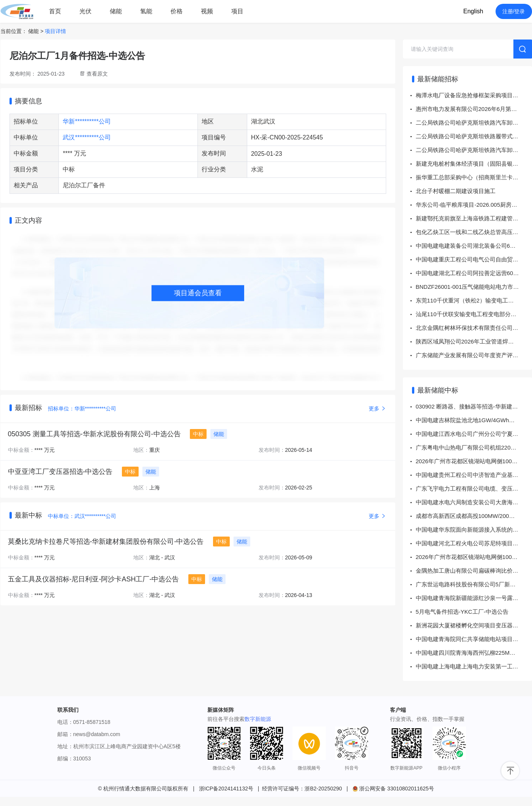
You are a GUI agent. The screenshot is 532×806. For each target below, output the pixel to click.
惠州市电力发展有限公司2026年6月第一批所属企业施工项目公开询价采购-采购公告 (474, 109)
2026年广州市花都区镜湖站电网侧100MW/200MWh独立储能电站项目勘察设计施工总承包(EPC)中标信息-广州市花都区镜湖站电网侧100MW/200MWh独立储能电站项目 (474, 461)
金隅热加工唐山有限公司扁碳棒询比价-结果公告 (474, 571)
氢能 (146, 11)
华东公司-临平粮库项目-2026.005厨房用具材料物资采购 (474, 205)
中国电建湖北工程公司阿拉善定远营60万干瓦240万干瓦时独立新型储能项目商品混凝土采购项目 (474, 273)
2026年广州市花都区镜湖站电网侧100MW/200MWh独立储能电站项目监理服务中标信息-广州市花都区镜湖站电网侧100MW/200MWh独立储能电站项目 (474, 557)
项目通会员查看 (198, 293)
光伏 (85, 11)
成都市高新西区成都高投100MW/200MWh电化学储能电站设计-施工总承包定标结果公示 (474, 516)
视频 (207, 11)
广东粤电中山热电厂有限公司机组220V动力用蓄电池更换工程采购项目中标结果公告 (474, 447)
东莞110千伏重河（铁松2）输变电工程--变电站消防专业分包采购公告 (474, 300)
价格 (177, 11)
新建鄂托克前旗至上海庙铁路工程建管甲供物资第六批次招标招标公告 (474, 218)
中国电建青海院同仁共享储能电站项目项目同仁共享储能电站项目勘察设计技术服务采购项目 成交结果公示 (474, 639)
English (473, 11)
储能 (116, 11)
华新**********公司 (87, 121)
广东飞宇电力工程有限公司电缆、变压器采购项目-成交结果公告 (474, 489)
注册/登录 (514, 11)
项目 (237, 11)
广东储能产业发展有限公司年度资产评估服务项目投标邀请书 (474, 355)
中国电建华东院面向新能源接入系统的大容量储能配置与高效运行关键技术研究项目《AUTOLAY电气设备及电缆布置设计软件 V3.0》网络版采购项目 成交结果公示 (474, 530)
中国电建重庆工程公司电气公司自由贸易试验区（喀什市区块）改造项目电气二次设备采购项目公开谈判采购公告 (474, 259)
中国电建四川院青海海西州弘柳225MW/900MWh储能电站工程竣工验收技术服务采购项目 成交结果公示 (474, 653)
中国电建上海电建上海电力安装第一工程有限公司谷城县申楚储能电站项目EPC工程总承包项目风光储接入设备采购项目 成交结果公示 (474, 666)
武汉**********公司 (87, 137)
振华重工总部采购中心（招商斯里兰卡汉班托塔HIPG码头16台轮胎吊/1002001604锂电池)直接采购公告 (474, 177)
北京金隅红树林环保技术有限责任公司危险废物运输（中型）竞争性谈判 (474, 328)
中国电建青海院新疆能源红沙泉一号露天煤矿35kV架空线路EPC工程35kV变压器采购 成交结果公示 (474, 598)
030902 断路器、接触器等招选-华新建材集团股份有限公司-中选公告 (474, 406)
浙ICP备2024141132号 (226, 789)
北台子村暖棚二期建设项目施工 (456, 191)
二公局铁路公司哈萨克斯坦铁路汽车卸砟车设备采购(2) (474, 123)
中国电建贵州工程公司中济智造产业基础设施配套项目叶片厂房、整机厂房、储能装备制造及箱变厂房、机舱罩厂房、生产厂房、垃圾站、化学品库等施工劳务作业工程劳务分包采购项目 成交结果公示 (474, 475)
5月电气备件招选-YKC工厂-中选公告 (462, 612)
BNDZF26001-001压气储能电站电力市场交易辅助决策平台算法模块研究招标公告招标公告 (474, 287)
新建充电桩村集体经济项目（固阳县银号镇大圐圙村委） (474, 164)
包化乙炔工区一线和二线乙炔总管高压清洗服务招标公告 (474, 232)
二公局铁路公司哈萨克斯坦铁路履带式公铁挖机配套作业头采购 (474, 136)
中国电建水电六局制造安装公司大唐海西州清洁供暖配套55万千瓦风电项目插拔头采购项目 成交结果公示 (474, 502)
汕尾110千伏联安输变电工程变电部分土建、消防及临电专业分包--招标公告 (474, 314)
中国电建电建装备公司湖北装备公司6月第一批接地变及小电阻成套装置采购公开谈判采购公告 (474, 246)
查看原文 (97, 74)
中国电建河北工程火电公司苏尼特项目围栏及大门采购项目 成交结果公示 (474, 543)
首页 (55, 11)
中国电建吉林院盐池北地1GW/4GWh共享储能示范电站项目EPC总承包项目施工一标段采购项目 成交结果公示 (474, 420)
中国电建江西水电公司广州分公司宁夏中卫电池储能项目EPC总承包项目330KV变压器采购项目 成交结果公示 (474, 434)
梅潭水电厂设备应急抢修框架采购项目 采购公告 (474, 95)
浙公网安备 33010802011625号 (393, 789)
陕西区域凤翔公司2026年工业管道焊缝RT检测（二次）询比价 (474, 341)
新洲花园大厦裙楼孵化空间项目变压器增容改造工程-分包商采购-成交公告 (474, 625)
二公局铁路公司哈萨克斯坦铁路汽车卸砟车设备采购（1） (474, 150)
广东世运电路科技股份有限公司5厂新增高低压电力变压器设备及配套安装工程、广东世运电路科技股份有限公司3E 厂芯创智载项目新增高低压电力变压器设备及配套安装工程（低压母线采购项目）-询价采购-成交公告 (474, 584)
